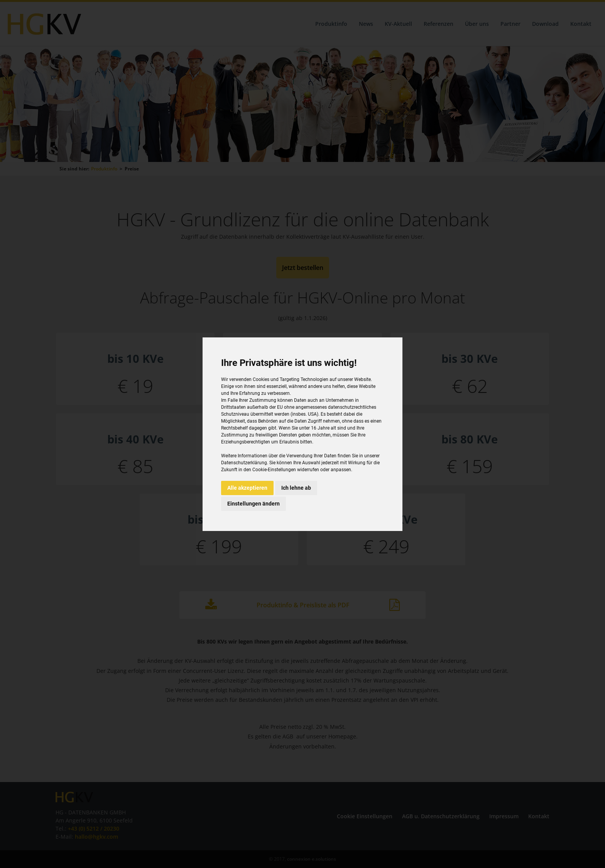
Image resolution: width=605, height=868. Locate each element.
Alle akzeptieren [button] (247, 488)
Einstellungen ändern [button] (253, 504)
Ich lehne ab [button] (296, 488)
